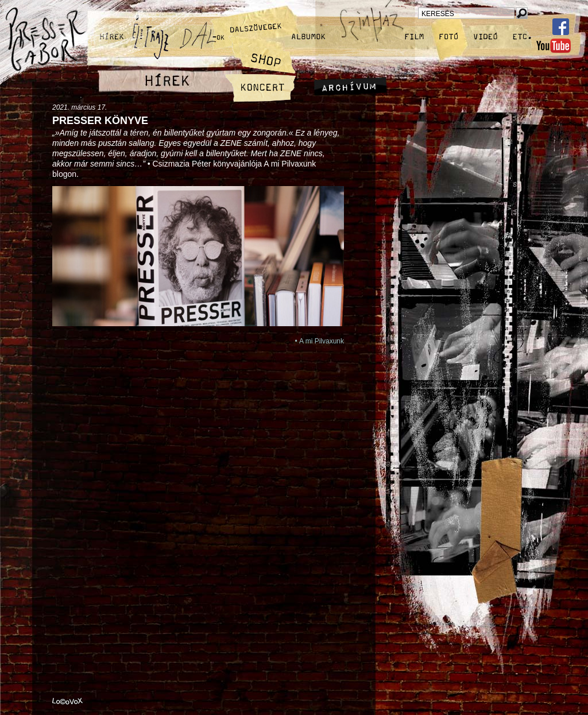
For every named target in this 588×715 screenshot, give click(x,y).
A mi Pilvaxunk (322, 341)
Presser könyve (100, 121)
